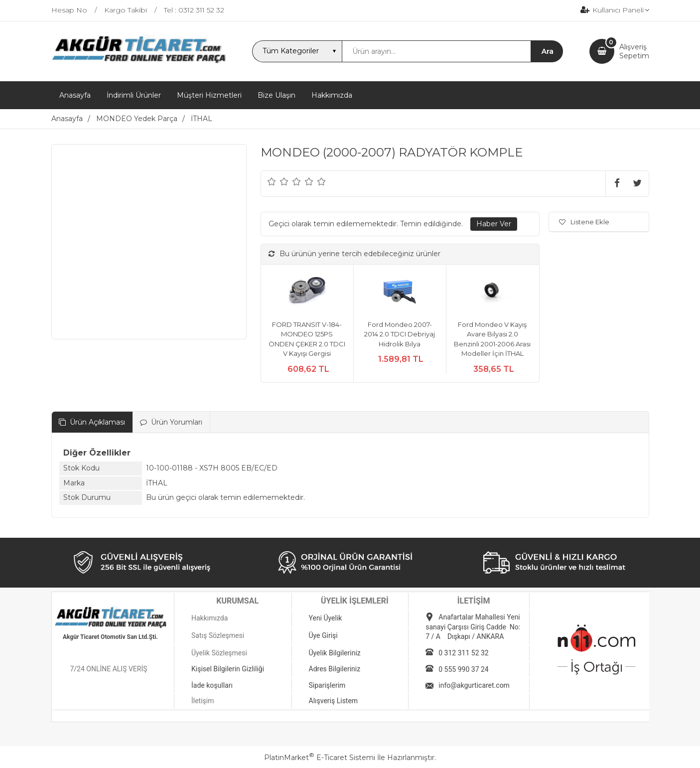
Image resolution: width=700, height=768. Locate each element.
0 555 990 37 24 (463, 669)
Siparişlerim (327, 685)
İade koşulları (212, 685)
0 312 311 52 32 (463, 653)
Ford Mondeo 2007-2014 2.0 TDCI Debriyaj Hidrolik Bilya (400, 334)
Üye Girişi (323, 635)
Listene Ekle (584, 222)
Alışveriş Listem (334, 701)
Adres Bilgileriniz (335, 669)
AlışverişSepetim (634, 51)
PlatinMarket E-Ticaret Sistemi (320, 758)
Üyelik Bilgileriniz (335, 653)
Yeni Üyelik (326, 618)
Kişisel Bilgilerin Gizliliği (228, 669)
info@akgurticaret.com (474, 685)
